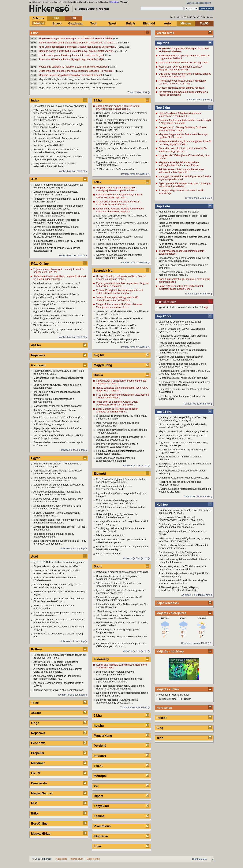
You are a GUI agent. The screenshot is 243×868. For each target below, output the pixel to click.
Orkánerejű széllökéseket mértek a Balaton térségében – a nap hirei (76, 71)
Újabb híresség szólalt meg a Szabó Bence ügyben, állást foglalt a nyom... (182, 365)
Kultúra (36, 649)
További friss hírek (137, 92)
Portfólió (100, 746)
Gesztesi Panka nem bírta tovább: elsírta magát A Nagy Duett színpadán (185, 122)
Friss (56, 18)
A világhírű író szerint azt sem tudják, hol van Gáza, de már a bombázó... (58, 670)
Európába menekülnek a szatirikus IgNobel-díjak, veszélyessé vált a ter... (120, 680)
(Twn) (116, 39)
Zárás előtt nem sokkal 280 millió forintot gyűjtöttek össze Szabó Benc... (181, 287)
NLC (34, 803)
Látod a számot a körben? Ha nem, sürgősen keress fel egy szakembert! (183, 582)
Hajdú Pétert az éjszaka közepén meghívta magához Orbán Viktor (120, 238)
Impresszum (77, 859)
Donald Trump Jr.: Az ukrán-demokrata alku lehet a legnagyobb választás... (57, 133)
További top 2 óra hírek (197, 198)
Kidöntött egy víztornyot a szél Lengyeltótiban (58, 690)
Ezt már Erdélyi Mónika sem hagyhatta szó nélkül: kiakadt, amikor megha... (119, 292)
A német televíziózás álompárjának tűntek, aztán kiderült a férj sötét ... (119, 256)
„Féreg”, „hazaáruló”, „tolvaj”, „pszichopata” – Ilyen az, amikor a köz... (183, 330)
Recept (161, 718)
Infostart (100, 756)
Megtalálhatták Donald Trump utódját (179, 212)
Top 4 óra (163, 206)
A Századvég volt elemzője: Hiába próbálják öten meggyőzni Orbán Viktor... (183, 337)
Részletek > (114, 2)
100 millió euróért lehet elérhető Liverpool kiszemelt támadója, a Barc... (119, 585)
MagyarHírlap (41, 834)
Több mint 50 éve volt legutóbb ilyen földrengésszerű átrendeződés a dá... (54, 112)
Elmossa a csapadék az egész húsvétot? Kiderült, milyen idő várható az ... (56, 193)
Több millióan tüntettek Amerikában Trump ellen (122, 244)
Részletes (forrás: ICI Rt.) (195, 643)
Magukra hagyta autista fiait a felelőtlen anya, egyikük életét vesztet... (77, 51)
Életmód (149, 23)
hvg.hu (99, 355)
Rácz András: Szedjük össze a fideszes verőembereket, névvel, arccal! (118, 334)
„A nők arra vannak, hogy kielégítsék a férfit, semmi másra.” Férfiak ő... (183, 426)
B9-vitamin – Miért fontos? (110, 535)
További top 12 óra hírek (197, 404)
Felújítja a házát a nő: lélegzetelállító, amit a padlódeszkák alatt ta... (120, 452)
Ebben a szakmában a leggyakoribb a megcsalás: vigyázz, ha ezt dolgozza (117, 502)
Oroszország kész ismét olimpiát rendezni (182, 88)
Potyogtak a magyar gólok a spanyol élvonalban (60, 106)
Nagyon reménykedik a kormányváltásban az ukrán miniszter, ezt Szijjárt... (58, 186)
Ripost (99, 796)
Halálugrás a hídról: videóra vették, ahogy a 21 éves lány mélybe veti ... (184, 372)
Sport (112, 23)
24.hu (98, 100)
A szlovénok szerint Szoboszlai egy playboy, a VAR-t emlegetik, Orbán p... (121, 645)
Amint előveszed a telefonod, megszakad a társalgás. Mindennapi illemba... (57, 493)
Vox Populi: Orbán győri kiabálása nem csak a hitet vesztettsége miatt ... (184, 231)
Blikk (35, 813)
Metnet (185, 695)
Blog (160, 728)
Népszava (38, 355)
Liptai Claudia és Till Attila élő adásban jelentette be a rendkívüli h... (180, 115)
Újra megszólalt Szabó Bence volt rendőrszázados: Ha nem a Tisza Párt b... (181, 519)
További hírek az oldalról (71, 171)
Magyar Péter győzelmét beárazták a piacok (58, 406)
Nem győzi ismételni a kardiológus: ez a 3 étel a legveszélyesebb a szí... (185, 178)
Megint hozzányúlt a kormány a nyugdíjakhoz (183, 431)
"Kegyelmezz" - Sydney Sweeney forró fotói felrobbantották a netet (183, 129)
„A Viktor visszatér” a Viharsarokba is (116, 169)
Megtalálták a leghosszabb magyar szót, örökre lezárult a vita (73, 79)
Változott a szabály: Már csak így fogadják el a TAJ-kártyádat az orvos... (59, 324)
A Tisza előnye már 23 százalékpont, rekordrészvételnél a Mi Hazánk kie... (179, 589)
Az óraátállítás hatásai (108, 554)
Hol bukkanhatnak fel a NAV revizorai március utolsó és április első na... (58, 437)
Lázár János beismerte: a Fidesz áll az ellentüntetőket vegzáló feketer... (180, 323)
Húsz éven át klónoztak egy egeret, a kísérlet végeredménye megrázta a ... (58, 158)
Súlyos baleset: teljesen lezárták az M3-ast (57, 566)
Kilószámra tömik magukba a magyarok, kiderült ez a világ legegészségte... (185, 143)
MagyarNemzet (42, 793)
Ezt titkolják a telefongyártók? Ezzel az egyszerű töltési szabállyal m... (54, 310)
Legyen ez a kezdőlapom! (199, 3)
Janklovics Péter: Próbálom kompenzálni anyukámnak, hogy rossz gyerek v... (56, 663)
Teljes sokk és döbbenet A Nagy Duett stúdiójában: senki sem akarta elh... (117, 403)
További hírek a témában (71, 695)
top (83, 450)
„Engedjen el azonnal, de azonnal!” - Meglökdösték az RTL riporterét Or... (116, 327)
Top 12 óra (164, 316)
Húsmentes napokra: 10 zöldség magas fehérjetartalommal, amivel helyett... (55, 479)
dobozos (65, 450)
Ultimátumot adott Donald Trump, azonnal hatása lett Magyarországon (56, 140)
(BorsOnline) (124, 43)
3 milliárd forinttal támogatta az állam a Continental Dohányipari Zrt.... (55, 412)
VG (96, 786)
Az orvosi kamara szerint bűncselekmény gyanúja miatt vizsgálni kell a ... (118, 157)
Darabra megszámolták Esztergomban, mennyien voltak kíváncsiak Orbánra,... (180, 554)
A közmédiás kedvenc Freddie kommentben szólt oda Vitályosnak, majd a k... (120, 210)
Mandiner (38, 763)
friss (76, 450)
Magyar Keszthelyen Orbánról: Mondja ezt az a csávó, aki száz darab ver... (122, 121)
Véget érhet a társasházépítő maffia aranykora (59, 417)
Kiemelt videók (166, 302)
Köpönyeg (164, 695)
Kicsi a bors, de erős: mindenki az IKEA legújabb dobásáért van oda (180, 68)
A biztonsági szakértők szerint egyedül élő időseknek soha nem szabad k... (182, 526)
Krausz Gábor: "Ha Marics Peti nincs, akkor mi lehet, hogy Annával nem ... (59, 317)
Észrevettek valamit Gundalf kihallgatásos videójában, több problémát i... (56, 221)
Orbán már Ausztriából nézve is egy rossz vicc (184, 478)
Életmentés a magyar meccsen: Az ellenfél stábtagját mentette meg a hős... (119, 599)
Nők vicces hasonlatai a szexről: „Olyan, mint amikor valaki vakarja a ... (183, 547)
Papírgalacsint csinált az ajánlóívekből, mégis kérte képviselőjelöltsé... (58, 126)
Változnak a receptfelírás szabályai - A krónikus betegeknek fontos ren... (185, 561)
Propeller (38, 753)
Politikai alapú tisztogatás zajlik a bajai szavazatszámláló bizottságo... (180, 344)
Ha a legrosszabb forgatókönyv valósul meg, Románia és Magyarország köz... (183, 419)
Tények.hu (101, 806)
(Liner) (108, 55)
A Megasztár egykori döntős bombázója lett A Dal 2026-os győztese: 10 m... (121, 438)
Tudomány (101, 659)
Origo (35, 723)
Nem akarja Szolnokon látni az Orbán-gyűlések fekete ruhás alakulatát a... (122, 231)
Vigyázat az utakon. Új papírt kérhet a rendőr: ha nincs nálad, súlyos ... (58, 331)
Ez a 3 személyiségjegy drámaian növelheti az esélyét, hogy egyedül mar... (184, 259)
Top (74, 18)
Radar (187, 699)
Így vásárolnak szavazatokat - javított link (181, 307)
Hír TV (36, 773)
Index (35, 100)
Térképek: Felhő (168, 699)
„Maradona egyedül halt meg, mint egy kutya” (183, 378)
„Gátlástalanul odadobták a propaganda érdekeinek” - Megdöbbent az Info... (118, 341)
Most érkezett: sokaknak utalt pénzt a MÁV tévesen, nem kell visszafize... (57, 572)
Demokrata (39, 783)
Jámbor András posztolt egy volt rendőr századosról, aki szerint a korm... (117, 299)
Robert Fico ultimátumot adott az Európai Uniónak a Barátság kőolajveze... (56, 151)
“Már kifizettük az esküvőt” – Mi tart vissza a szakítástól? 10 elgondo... (77, 83)
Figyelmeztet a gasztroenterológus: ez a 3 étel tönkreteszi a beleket (76, 38)
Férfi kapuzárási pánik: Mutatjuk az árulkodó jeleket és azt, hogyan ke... (58, 472)
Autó (167, 23)
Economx (38, 743)
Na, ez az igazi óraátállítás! (48, 145)
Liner (97, 846)
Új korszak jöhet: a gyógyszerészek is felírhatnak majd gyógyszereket (117, 516)
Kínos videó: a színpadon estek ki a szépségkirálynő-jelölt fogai (116, 459)
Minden (186, 23)
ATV (34, 179)
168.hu (99, 766)
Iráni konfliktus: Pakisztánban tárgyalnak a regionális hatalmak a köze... (56, 214)
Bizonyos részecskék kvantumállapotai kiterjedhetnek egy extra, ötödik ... (117, 701)
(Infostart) (118, 71)
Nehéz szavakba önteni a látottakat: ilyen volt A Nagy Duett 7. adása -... (78, 43)
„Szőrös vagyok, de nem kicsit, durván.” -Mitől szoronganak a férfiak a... (58, 500)
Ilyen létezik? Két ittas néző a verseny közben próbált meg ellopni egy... (121, 592)
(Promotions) (112, 79)
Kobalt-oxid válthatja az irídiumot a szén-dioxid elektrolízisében (73, 67)
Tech (94, 23)
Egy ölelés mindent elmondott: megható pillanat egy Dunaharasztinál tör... (185, 75)
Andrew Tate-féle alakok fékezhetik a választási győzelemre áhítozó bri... (122, 224)
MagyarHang (103, 365)
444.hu (36, 345)
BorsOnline (39, 824)
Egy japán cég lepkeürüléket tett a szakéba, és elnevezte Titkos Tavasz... (122, 217)
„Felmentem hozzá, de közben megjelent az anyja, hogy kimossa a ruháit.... (183, 437)
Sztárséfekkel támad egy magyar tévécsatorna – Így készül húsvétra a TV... (59, 486)
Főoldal (39, 23)
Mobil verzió (93, 859)
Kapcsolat (61, 859)
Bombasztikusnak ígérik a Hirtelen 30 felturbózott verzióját (54, 535)
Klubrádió (101, 836)
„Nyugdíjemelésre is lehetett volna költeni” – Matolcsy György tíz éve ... (57, 430)
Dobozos (38, 18)
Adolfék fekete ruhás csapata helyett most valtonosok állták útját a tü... (182, 171)
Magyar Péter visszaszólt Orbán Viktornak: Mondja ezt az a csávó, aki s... (119, 306)
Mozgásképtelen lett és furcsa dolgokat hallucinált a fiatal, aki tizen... (55, 165)
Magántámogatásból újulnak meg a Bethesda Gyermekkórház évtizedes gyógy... (58, 207)
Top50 (204, 23)
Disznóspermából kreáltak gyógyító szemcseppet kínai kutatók (115, 673)
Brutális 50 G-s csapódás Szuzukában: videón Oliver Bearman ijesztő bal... (59, 600)
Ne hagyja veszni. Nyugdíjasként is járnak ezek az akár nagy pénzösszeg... (185, 383)
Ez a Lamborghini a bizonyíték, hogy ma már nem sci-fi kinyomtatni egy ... (58, 586)
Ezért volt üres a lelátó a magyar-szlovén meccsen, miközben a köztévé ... (181, 358)
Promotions (102, 826)
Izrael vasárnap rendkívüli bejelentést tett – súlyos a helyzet (72, 55)
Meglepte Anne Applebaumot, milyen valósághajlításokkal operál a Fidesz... (180, 164)
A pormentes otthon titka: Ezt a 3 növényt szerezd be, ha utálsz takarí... (56, 289)
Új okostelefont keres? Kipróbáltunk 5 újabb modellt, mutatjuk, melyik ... (183, 273)
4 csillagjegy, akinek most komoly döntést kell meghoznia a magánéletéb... (58, 521)
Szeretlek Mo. (103, 271)
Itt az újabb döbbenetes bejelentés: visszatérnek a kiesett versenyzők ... (78, 47)
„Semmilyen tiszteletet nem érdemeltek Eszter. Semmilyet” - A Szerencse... (121, 142)
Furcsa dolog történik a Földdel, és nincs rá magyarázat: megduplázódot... (182, 568)
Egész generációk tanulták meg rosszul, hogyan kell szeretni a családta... (185, 185)
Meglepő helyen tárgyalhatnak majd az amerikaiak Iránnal (71, 75)
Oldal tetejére (199, 859)
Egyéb (57, 23)
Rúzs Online (40, 264)
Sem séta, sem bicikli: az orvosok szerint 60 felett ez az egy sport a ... (183, 150)
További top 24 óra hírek (197, 496)
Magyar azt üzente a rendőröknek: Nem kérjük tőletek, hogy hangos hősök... (121, 249)
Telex (35, 703)
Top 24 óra (164, 412)
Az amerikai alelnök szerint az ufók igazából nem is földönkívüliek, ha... (183, 351)
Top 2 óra (163, 108)
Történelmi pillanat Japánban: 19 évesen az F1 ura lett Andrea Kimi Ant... (59, 621)
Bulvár (131, 23)
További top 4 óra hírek (197, 294)
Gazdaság (75, 23)
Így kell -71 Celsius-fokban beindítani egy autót (59, 562)
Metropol (100, 776)
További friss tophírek (198, 100)
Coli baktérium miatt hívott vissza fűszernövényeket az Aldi (114, 488)
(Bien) (119, 83)
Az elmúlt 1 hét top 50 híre (196, 595)
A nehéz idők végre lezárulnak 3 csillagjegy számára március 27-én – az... (182, 82)
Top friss (163, 43)
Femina (99, 816)
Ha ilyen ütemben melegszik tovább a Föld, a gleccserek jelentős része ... (121, 278)
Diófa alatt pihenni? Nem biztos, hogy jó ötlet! (183, 63)
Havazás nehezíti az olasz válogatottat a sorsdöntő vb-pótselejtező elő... (118, 578)
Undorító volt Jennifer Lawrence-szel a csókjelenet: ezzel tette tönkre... (117, 445)
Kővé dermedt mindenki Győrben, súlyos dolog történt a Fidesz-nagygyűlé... (184, 540)
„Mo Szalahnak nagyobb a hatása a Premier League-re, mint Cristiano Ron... (120, 617)
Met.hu (176, 695)
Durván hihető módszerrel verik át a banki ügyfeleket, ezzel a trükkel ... (56, 228)
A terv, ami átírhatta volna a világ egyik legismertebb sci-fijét (72, 59)
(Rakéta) (112, 67)
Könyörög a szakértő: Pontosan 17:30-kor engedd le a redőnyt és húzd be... (56, 296)
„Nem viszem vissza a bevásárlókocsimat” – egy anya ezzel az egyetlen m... (60, 542)
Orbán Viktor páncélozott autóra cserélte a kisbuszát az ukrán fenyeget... (119, 320)
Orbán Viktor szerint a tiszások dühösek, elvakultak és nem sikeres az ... (118, 203)
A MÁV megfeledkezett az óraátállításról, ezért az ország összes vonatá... (59, 235)
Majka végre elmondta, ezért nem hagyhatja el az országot (71, 88)
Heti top (162, 505)
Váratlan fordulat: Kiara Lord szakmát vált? (57, 283)
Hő (180, 699)
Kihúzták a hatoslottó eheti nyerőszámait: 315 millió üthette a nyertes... (121, 541)
